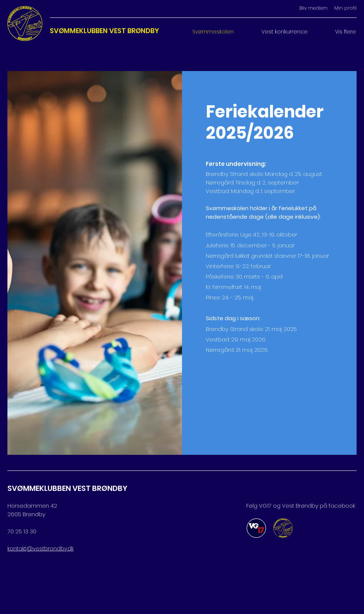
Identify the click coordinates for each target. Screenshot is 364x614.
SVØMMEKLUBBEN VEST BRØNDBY (104, 31)
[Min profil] (342, 8)
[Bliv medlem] (313, 8)
